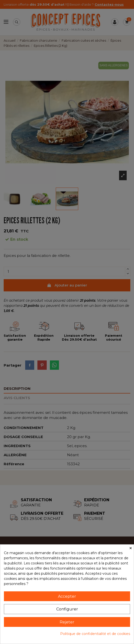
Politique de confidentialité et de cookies (95, 634)
